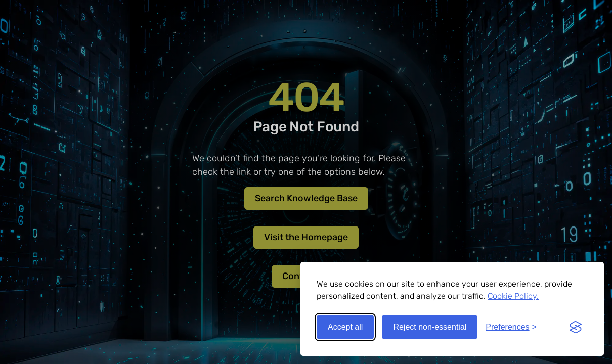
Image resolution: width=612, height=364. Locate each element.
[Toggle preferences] (511, 327)
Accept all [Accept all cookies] (345, 327)
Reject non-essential (430, 327)
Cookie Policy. (513, 296)
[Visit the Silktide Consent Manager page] (576, 327)
